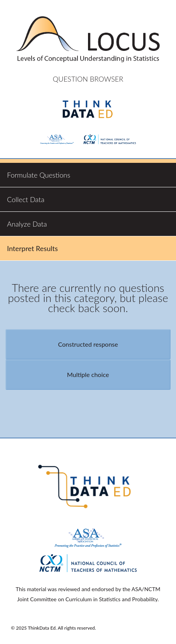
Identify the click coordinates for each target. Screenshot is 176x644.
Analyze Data (27, 224)
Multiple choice (88, 374)
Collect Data (26, 199)
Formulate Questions (39, 175)
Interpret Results (33, 248)
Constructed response (88, 344)
